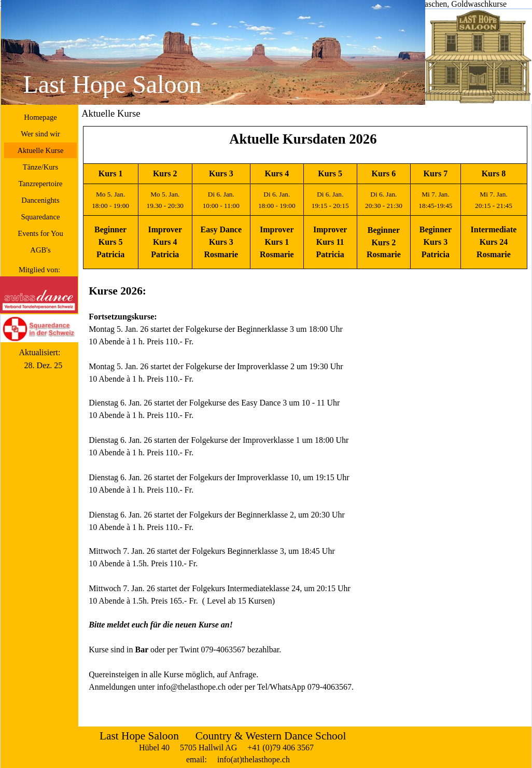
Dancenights (40, 200)
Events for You (40, 233)
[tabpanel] (305, 198)
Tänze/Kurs (40, 167)
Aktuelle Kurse (40, 150)
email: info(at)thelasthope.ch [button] (238, 759)
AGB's (40, 250)
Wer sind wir (40, 134)
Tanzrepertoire (40, 184)
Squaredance (41, 217)
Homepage (40, 117)
